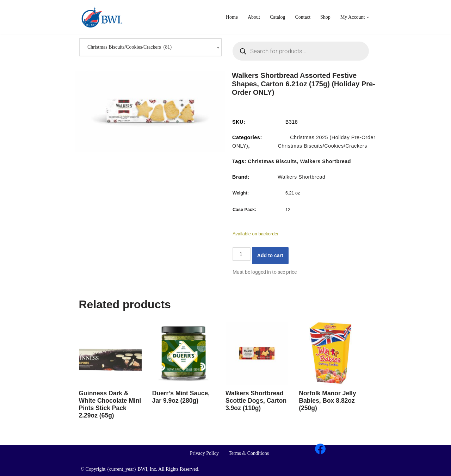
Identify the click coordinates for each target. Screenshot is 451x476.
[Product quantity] (242, 254)
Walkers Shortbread (326, 161)
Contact (303, 17)
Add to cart (270, 255)
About (254, 17)
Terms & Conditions (249, 453)
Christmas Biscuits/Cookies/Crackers (322, 146)
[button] (368, 17)
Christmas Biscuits (272, 161)
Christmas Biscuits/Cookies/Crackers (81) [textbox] (128, 47)
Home (232, 17)
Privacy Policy (204, 453)
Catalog (278, 17)
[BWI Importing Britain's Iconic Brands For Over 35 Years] (102, 17)
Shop (325, 17)
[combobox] (151, 47)
